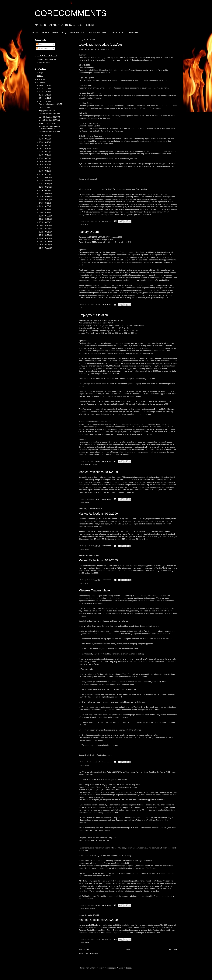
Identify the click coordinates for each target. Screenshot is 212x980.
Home (35, 32)
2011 (39, 76)
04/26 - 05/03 (44, 203)
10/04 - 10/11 (44, 98)
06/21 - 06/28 (44, 177)
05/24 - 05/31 (44, 190)
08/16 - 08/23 (44, 152)
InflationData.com (43, 63)
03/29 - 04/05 (44, 216)
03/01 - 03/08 (44, 229)
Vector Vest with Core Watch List (125, 32)
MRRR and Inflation (50, 32)
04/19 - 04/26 (44, 206)
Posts (39, 44)
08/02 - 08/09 (44, 158)
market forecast (90, 909)
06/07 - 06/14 (44, 184)
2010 (39, 79)
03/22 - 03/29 (44, 219)
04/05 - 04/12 (44, 213)
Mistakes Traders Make (94, 590)
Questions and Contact (98, 32)
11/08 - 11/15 (44, 85)
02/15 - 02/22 (44, 235)
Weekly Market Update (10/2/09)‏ (100, 45)
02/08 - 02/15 (44, 238)
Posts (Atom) (93, 953)
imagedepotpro (110, 968)
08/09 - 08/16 (44, 155)
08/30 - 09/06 (44, 145)
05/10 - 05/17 (44, 197)
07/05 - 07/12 (44, 171)
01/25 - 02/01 (44, 245)
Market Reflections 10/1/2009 (98, 472)
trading (87, 765)
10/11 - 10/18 (44, 95)
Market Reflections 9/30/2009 (98, 514)
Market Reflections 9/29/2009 (98, 560)
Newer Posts (84, 949)
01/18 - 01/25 (44, 248)
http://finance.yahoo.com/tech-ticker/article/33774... (50, 128)
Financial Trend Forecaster (47, 60)
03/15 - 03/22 (44, 222)
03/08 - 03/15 (44, 226)
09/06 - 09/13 (44, 142)
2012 (39, 73)
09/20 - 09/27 (44, 136)
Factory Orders (89, 232)
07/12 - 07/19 (44, 168)
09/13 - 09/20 (44, 139)
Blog (64, 32)
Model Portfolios (77, 32)
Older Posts (172, 949)
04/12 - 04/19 (44, 209)
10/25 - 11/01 (44, 89)
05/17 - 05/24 (44, 193)
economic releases (91, 308)
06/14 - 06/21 (44, 181)
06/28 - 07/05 (44, 174)
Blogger (129, 968)
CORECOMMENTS (71, 13)
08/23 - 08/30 (44, 149)
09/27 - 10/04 (44, 101)
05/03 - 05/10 (44, 200)
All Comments (42, 48)
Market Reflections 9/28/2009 (98, 920)
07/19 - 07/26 (44, 165)
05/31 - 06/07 (44, 187)
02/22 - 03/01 (44, 232)
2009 (39, 82)
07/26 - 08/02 (44, 161)
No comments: (107, 221)
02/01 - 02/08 (44, 242)
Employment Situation (93, 315)
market (87, 225)
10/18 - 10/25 (44, 92)
